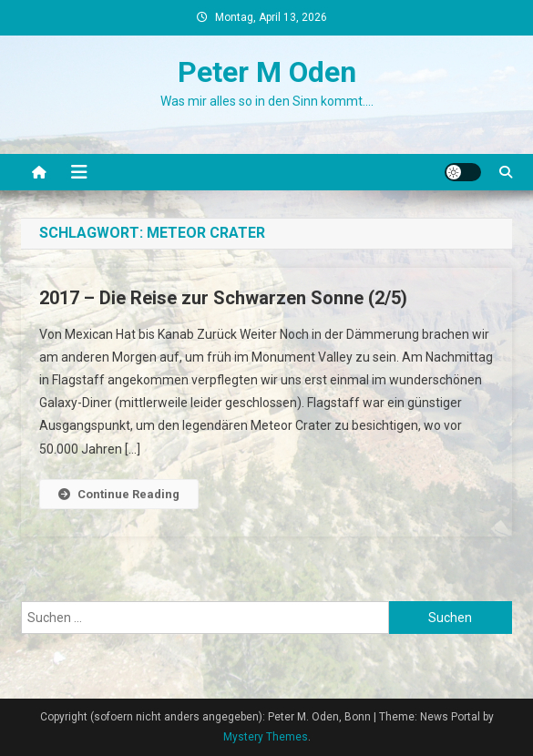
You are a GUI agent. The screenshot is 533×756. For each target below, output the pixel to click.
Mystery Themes (266, 737)
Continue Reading (119, 494)
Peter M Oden (267, 72)
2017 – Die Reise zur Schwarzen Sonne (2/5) (223, 298)
